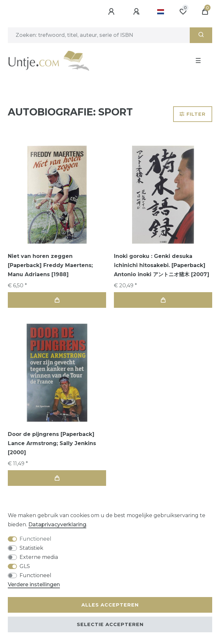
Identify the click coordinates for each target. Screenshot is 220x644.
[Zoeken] (201, 35)
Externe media (39, 557)
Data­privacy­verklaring (57, 524)
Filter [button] (193, 114)
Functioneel (35, 539)
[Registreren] (137, 12)
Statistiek (31, 548)
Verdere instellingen (34, 584)
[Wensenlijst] (183, 12)
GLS (25, 566)
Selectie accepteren (110, 624)
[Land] (161, 12)
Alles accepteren (110, 605)
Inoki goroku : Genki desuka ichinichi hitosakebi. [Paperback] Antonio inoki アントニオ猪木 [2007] (162, 265)
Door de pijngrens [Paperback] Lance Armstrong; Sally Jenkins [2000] (52, 443)
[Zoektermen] (99, 35)
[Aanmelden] (112, 12)
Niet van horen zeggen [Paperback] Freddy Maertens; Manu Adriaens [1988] (50, 265)
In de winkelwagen (57, 300)
